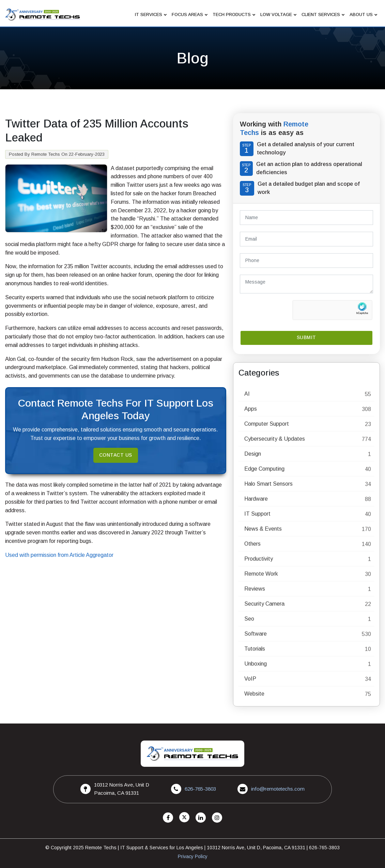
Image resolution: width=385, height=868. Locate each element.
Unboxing (256, 664)
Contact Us (115, 455)
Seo (249, 619)
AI (247, 394)
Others (252, 544)
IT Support (257, 514)
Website (254, 694)
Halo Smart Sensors (268, 484)
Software (256, 634)
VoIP (250, 679)
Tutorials (255, 649)
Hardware (256, 499)
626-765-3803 (200, 789)
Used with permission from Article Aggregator (59, 555)
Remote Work (261, 574)
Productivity (259, 559)
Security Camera (264, 604)
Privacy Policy (193, 856)
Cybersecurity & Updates (275, 439)
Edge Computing (264, 469)
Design (253, 454)
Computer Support (267, 424)
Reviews (255, 589)
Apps (251, 409)
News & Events (263, 529)
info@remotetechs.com (278, 789)
